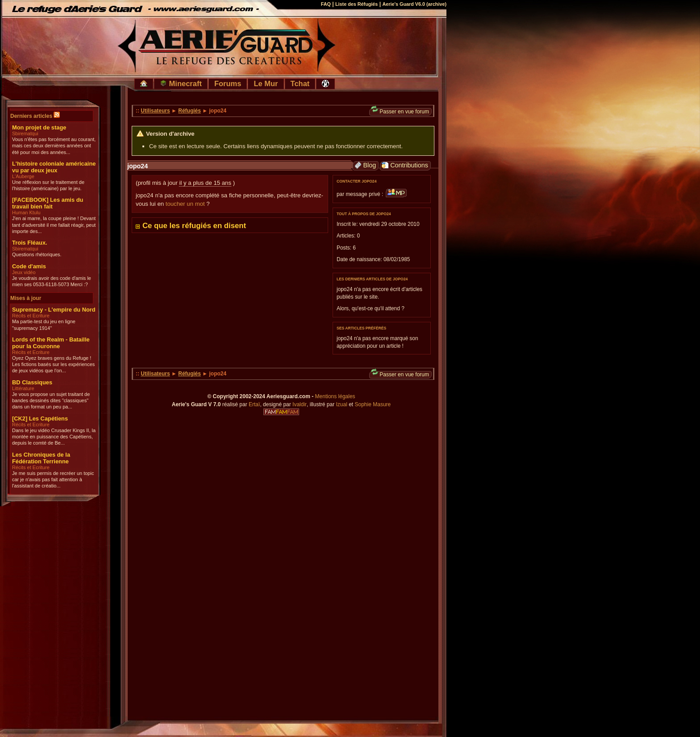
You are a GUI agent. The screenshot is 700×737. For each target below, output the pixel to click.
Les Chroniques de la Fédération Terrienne (41, 458)
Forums (228, 83)
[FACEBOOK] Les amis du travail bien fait (48, 203)
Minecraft (181, 83)
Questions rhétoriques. (37, 254)
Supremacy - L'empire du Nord (54, 310)
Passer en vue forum (400, 111)
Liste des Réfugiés (356, 4)
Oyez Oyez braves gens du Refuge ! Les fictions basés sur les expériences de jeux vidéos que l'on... (53, 364)
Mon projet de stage (39, 127)
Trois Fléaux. (30, 243)
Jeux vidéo (24, 272)
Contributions (405, 165)
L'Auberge (23, 176)
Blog (365, 165)
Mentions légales (335, 396)
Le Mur (266, 83)
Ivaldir (300, 404)
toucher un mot (185, 204)
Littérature (23, 388)
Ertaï (254, 404)
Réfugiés (190, 111)
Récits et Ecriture (31, 316)
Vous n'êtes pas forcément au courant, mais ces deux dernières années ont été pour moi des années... (54, 146)
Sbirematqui (25, 133)
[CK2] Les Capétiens (40, 418)
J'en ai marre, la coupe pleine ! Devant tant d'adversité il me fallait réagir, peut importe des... (54, 225)
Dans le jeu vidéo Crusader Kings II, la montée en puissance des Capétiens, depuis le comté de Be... (54, 437)
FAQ (326, 4)
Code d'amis (29, 266)
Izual (341, 404)
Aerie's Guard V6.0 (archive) (414, 4)
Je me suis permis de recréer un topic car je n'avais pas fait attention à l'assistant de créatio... (53, 480)
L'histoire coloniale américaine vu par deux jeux (54, 167)
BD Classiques (32, 382)
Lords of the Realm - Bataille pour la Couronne (51, 343)
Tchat (300, 83)
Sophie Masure (373, 404)
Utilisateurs (155, 111)
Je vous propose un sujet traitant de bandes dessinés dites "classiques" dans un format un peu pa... (51, 401)
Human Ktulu (26, 212)
